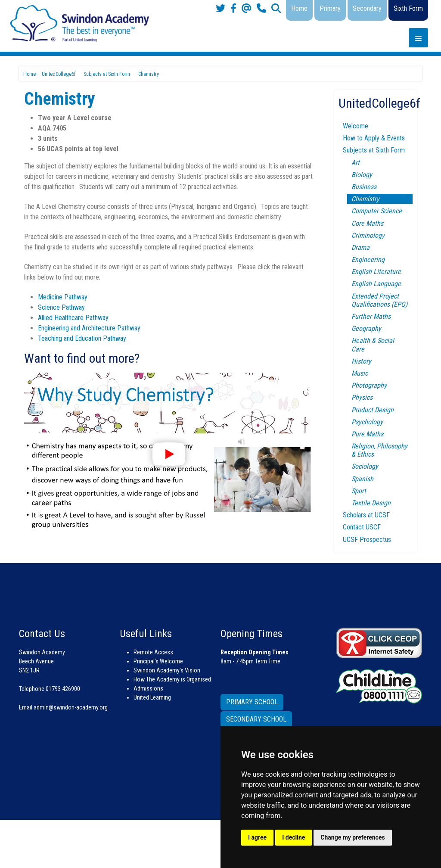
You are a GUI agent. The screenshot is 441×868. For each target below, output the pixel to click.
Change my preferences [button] (352, 837)
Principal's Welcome (158, 661)
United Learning (152, 697)
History (361, 361)
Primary (330, 8)
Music (360, 373)
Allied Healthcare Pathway (73, 318)
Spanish (362, 479)
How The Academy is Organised (172, 679)
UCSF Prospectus (367, 540)
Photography (369, 385)
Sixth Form (408, 8)
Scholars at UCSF (366, 515)
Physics (362, 397)
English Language (376, 284)
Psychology (367, 422)
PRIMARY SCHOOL (252, 702)
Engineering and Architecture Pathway (89, 328)
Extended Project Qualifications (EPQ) (379, 300)
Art (356, 163)
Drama (360, 247)
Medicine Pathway (63, 297)
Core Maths (367, 223)
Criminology (368, 235)
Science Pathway (61, 307)
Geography (366, 328)
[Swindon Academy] (80, 23)
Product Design (373, 410)
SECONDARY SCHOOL (256, 719)
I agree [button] (257, 837)
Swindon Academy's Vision (167, 670)
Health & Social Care (373, 345)
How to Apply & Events (374, 138)
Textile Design (371, 503)
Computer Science (377, 211)
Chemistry (365, 199)
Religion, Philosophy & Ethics (379, 450)
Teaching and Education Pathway (82, 338)
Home (299, 8)
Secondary (367, 8)
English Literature (376, 272)
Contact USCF (362, 527)
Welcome (356, 126)
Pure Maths (367, 434)
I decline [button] (293, 837)
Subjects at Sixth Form (374, 150)
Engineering (368, 260)
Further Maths (371, 316)
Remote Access (153, 652)
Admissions (148, 688)
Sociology (365, 466)
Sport (359, 491)
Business (364, 187)
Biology (362, 175)
